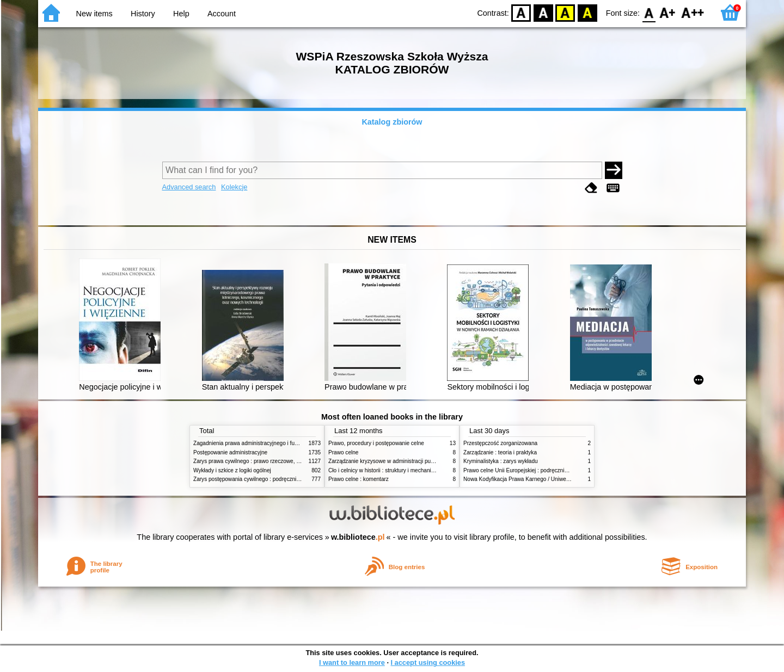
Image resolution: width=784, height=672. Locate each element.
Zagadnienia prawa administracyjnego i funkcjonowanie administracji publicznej (290, 443)
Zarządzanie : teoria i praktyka (500, 452)
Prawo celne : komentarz (359, 479)
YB (565, 12)
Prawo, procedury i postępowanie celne (376, 443)
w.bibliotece (358, 537)
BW (543, 12)
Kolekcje (234, 187)
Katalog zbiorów (392, 122)
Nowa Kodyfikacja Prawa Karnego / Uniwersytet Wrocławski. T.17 (543, 479)
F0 (649, 12)
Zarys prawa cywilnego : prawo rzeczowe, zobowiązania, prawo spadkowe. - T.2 (290, 461)
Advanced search (189, 187)
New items (94, 14)
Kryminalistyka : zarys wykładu (501, 461)
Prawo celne (343, 452)
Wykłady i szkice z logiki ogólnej (232, 470)
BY (587, 12)
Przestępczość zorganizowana (500, 443)
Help (181, 14)
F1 (668, 12)
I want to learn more (352, 662)
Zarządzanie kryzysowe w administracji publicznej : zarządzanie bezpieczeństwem (428, 461)
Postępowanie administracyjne (230, 452)
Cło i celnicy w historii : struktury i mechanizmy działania (396, 470)
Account (222, 14)
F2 (693, 12)
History (143, 14)
